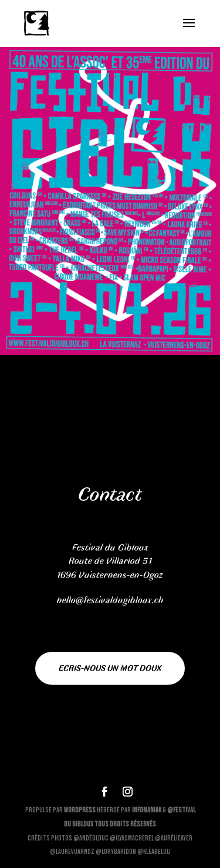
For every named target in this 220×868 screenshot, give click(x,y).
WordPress (80, 810)
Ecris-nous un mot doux (110, 668)
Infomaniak (147, 810)
